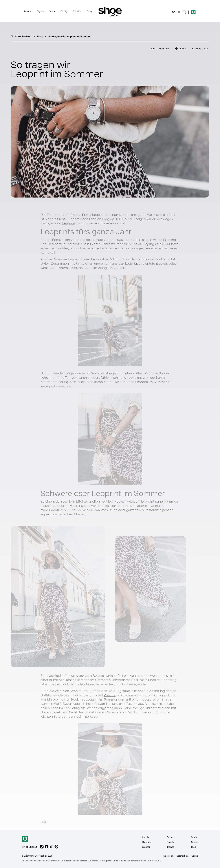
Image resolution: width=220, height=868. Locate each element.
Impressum (168, 856)
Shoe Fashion (23, 36)
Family (64, 11)
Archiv (145, 837)
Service (77, 11)
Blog (89, 11)
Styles (40, 11)
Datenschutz (183, 856)
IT (179, 12)
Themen (146, 842)
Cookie (195, 856)
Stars (52, 11)
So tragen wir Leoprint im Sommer (70, 36)
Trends (28, 11)
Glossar (146, 847)
